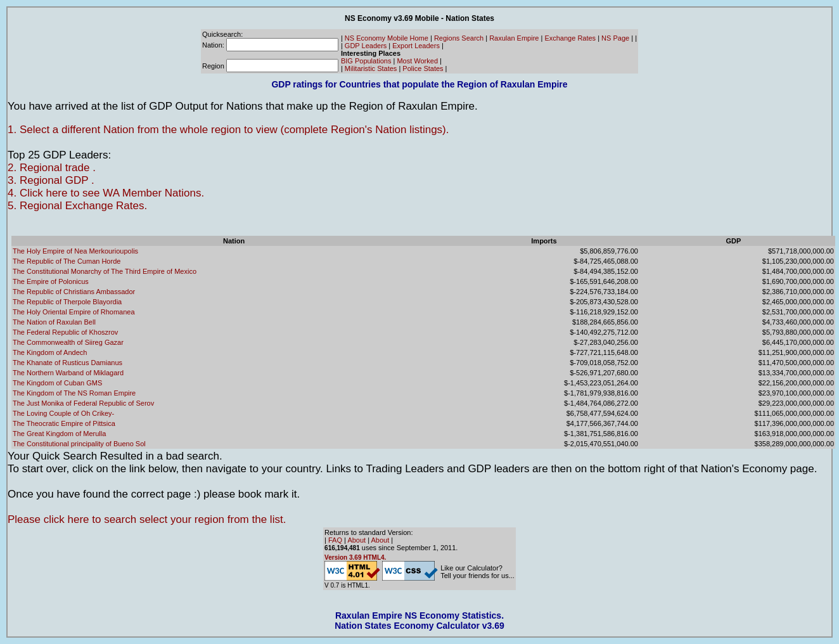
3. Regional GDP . (51, 180)
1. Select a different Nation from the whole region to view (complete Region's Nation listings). (228, 130)
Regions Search (459, 38)
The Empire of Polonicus (51, 281)
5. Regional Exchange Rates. (77, 206)
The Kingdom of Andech (50, 352)
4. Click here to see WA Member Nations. (106, 193)
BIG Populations (366, 61)
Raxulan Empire (514, 38)
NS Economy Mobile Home (387, 38)
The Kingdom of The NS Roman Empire (74, 393)
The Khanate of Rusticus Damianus (67, 363)
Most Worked (417, 61)
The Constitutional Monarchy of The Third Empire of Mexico (105, 271)
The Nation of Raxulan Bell (54, 322)
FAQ (335, 540)
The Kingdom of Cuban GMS (57, 383)
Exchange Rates (570, 38)
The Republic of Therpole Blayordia (67, 302)
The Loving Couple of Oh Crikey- (63, 413)
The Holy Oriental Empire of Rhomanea (74, 312)
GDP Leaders (366, 46)
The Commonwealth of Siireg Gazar (68, 342)
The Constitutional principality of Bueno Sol (79, 444)
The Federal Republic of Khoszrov (65, 332)
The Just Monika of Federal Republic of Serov (83, 403)
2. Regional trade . (52, 168)
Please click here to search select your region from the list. (147, 519)
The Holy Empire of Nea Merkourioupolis (75, 251)
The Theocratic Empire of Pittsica (64, 423)
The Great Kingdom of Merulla (59, 434)
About (356, 540)
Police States (423, 68)
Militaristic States (371, 68)
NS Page (615, 38)
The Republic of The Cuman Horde (67, 261)
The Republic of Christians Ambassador (74, 292)
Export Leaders (416, 46)
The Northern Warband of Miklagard (68, 373)
